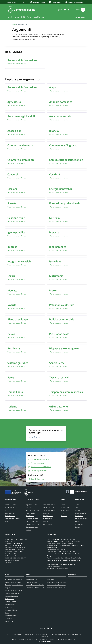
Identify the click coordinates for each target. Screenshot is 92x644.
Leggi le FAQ (9, 588)
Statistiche (8, 618)
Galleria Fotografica (80, 513)
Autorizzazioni (30, 516)
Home (14, 24)
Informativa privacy (11, 604)
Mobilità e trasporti (49, 507)
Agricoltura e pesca (32, 505)
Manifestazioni (65, 507)
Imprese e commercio (49, 505)
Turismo (45, 521)
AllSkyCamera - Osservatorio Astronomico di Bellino (62, 582)
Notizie (63, 505)
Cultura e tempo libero (33, 521)
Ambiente (29, 507)
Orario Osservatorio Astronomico (56, 585)
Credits (7, 613)
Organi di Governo (10, 505)
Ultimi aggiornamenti (11, 616)
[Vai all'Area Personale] (74, 2)
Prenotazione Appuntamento (14, 590)
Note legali (8, 607)
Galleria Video (79, 516)
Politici (7, 521)
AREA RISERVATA (45, 641)
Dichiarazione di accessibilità (13, 582)
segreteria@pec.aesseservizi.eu (59, 568)
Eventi (77, 505)
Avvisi (63, 513)
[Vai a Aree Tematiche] (55, 2)
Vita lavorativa (47, 524)
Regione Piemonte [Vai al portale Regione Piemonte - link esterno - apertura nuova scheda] (11, 2)
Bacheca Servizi (10, 599)
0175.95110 (11, 541)
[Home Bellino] (22, 10)
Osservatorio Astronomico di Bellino (36, 588)
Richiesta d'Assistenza (12, 596)
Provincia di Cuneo (31, 582)
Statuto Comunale (11, 602)
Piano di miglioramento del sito (14, 585)
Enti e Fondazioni (10, 516)
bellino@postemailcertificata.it (18, 547)
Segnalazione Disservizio (12, 593)
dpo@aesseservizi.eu (57, 566)
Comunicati (64, 516)
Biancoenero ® (53, 639)
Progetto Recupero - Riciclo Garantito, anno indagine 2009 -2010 (66, 588)
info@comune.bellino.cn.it (17, 550)
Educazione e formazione (33, 524)
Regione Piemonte (31, 579)
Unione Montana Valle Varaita (35, 585)
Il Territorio (78, 510)
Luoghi (77, 507)
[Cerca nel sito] (83, 10)
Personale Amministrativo (13, 519)
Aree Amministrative (11, 507)
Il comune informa (66, 510)
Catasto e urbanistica (32, 519)
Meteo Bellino (51, 579)
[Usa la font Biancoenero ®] (38, 2)
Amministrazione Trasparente (14, 579)
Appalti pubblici (30, 513)
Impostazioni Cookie (11, 610)
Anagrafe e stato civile (33, 510)
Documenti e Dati (10, 513)
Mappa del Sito (10, 621)
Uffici (7, 510)
